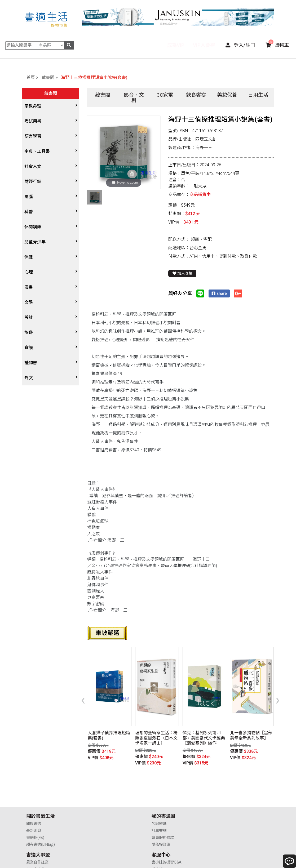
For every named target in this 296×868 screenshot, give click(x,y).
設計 (29, 317)
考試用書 (33, 121)
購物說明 (222, 804)
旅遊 (29, 333)
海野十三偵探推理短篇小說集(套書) (94, 77)
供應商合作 (161, 804)
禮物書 (31, 363)
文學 (29, 302)
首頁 (31, 77)
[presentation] (83, 692)
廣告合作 (160, 818)
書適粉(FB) (35, 811)
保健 (29, 257)
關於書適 (34, 797)
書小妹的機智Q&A (230, 797)
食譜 (29, 348)
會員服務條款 (100, 811)
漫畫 (29, 287)
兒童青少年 (35, 242)
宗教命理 (33, 106)
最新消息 (34, 804)
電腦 (29, 197)
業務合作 (160, 811)
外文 (29, 378)
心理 (29, 272)
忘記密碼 (96, 797)
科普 (29, 212)
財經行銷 (33, 182)
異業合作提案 (163, 797)
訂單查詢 (96, 804)
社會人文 (33, 166)
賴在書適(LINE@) (41, 818)
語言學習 (33, 136)
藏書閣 (48, 77)
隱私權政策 (98, 818)
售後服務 (222, 811)
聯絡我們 (222, 818)
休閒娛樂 (33, 227)
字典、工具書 (37, 151)
